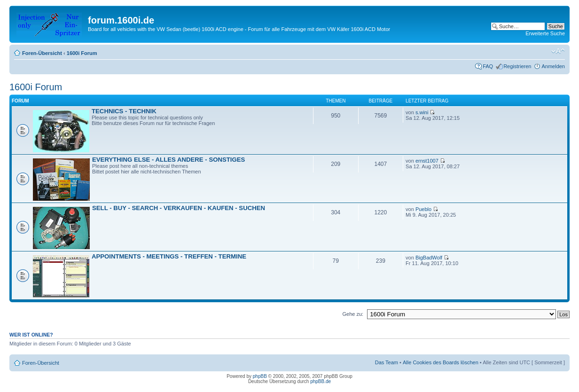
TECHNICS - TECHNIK (124, 111)
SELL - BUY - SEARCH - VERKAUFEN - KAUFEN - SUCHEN (179, 208)
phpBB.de (321, 381)
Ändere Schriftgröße (558, 51)
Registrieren (517, 66)
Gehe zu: (353, 314)
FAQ (488, 66)
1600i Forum (82, 53)
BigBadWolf (429, 258)
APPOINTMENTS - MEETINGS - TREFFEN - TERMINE (169, 256)
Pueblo (423, 209)
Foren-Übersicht (42, 53)
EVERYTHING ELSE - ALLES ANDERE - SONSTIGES (168, 160)
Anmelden (553, 66)
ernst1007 (427, 161)
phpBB (260, 376)
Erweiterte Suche (545, 33)
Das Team (387, 362)
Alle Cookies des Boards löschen (441, 362)
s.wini (422, 112)
